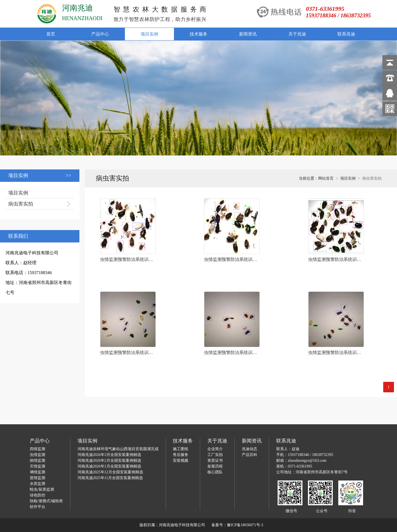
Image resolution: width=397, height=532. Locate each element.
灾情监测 (37, 466)
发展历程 (215, 466)
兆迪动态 (250, 449)
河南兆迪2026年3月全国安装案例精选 (109, 455)
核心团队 (215, 472)
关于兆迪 (297, 34)
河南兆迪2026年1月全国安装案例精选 (109, 466)
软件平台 (37, 507)
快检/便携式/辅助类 (46, 501)
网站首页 (326, 178)
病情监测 (37, 461)
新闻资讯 (248, 34)
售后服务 (181, 455)
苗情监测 (37, 478)
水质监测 (37, 484)
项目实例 (149, 34)
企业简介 (215, 449)
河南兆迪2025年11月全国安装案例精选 (110, 478)
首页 (51, 34)
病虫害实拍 (21, 204)
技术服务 (198, 34)
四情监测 (37, 449)
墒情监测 (37, 472)
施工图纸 (181, 449)
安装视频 (181, 461)
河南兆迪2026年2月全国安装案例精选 (109, 461)
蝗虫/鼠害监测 (42, 489)
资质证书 (215, 461)
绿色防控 (37, 495)
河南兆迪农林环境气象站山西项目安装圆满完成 (118, 449)
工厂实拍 (215, 455)
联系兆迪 (346, 34)
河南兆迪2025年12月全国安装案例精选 (110, 472)
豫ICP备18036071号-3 (245, 525)
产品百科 (250, 455)
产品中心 (100, 34)
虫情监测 (37, 455)
